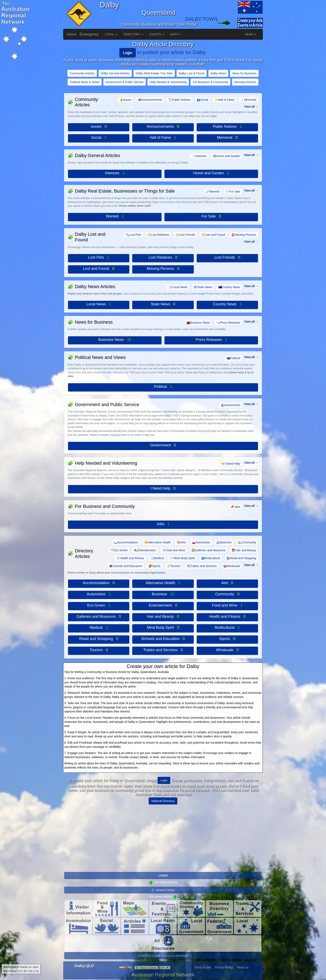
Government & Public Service (125, 82)
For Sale (233, 192)
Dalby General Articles (115, 73)
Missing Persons (244, 235)
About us (243, 967)
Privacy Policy (224, 967)
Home (72, 34)
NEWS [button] (251, 34)
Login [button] (164, 780)
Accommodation (126, 542)
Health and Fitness (130, 558)
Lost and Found (213, 235)
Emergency (89, 34)
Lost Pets (133, 235)
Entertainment (145, 550)
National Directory (163, 801)
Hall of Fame (224, 100)
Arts (181, 542)
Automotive (201, 542)
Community (247, 542)
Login (127, 53)
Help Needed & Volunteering (168, 82)
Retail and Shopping (241, 558)
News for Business (244, 73)
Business (224, 542)
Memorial (248, 100)
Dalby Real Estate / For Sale (154, 73)
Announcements (150, 100)
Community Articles (82, 73)
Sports (154, 566)
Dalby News (218, 73)
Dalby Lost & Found (192, 73)
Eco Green (119, 550)
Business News (198, 323)
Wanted (213, 192)
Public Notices (179, 100)
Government (230, 405)
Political (233, 358)
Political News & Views (85, 82)
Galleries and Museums (209, 550)
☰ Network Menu (163, 890)
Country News (229, 287)
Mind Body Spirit (182, 558)
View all (249, 107)
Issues (125, 100)
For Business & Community (210, 82)
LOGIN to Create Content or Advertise (163, 956)
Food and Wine (174, 550)
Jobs (235, 507)
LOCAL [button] (111, 34)
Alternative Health (158, 542)
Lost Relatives (158, 235)
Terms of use (202, 967)
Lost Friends (185, 235)
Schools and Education (126, 566)
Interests (199, 156)
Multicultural (211, 558)
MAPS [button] (176, 34)
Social (202, 100)
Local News (178, 287)
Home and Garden (226, 156)
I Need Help (231, 464)
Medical (157, 558)
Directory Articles (245, 82)
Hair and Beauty (244, 550)
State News (203, 287)
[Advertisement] (163, 837)
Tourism (174, 566)
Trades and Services (202, 566)
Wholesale (232, 566)
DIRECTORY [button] (133, 34)
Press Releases (228, 323)
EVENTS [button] (157, 34)
